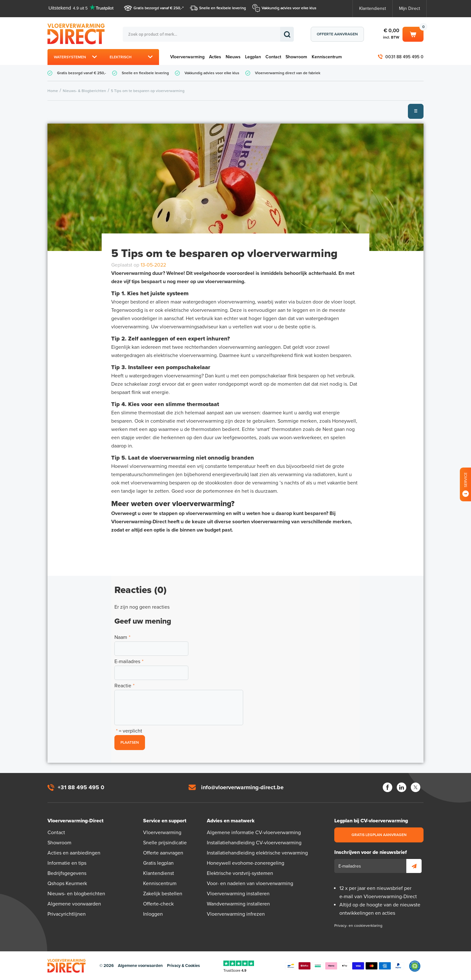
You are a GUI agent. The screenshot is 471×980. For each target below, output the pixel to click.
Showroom (296, 57)
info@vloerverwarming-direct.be (242, 787)
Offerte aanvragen (337, 34)
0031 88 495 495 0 (404, 57)
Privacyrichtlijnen (67, 914)
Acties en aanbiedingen (74, 853)
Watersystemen (70, 57)
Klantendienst (373, 8)
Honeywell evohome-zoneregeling (246, 863)
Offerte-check (158, 904)
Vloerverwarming (187, 57)
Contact (273, 57)
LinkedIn (402, 787)
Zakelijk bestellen (163, 894)
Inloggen (153, 914)
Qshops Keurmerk (67, 883)
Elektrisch (121, 57)
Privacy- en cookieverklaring (358, 926)
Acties (215, 57)
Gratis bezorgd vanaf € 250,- (158, 8)
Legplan (253, 57)
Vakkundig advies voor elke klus (289, 8)
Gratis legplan (158, 863)
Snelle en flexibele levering (223, 8)
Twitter (416, 787)
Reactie (124, 686)
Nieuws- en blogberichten (76, 894)
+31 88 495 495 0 (81, 787)
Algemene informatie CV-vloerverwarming (254, 833)
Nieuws (233, 57)
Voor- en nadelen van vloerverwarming (250, 883)
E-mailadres (129, 662)
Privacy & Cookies (183, 966)
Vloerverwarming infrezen (236, 914)
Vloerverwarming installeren (238, 894)
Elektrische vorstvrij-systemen (240, 873)
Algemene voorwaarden (74, 904)
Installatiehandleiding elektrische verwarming (257, 853)
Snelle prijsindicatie (165, 843)
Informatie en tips (67, 863)
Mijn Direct (409, 8)
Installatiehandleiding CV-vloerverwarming (254, 843)
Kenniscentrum (327, 57)
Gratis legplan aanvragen (379, 835)
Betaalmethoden (344, 966)
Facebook (388, 787)
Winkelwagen (413, 34)
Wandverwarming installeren (238, 904)
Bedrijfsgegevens (67, 873)
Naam (122, 637)
